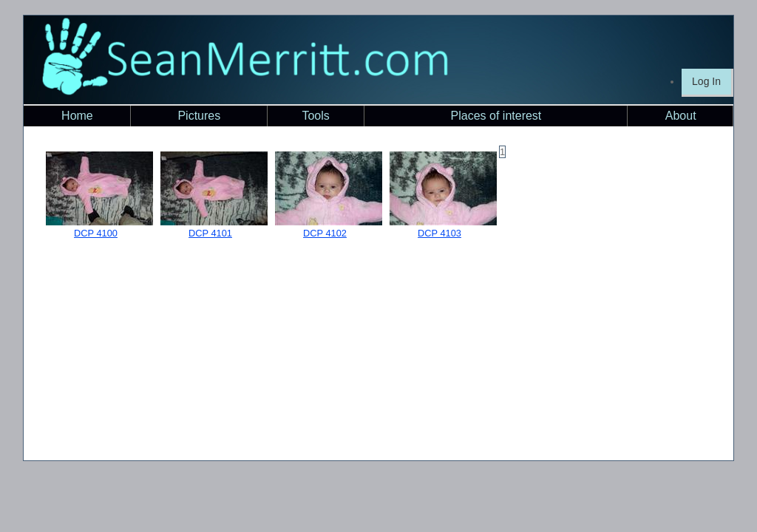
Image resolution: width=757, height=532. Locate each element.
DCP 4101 (210, 233)
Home (77, 116)
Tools (315, 116)
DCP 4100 (96, 233)
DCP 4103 (439, 233)
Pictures (199, 116)
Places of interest (496, 116)
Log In (706, 81)
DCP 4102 (325, 233)
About (681, 116)
